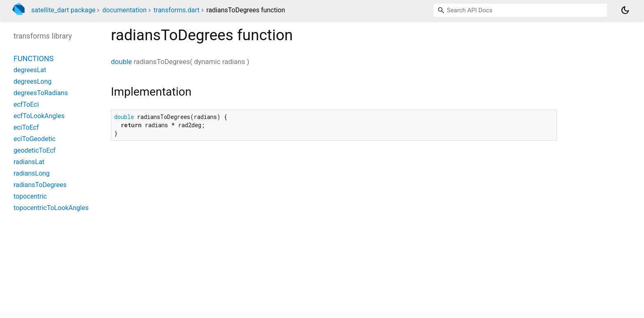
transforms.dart (177, 10)
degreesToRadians (41, 93)
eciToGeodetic (34, 139)
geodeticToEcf (34, 150)
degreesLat (30, 70)
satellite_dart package (63, 10)
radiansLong (32, 173)
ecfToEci (26, 104)
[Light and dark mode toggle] (625, 10)
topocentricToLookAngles (51, 208)
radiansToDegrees (40, 185)
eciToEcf (26, 127)
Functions (33, 58)
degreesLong (33, 81)
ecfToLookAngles (39, 116)
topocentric (30, 196)
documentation (124, 10)
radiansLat (29, 162)
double (121, 62)
